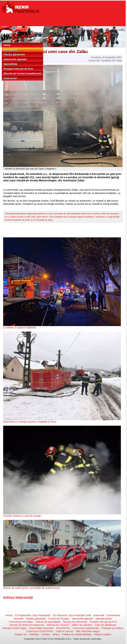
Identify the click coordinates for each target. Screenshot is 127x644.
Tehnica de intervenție (75, 622)
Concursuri (10, 78)
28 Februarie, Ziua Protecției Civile (72, 615)
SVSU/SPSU (63, 628)
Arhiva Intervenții (18, 598)
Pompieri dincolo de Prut (18, 69)
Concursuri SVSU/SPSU (40, 631)
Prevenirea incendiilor (21, 622)
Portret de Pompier (59, 619)
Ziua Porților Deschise (41, 628)
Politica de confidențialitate (77, 634)
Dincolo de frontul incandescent (22, 73)
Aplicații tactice (104, 619)
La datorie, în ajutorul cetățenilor (20, 328)
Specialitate (10, 64)
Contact (46, 634)
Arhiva (56, 634)
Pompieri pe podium (112, 628)
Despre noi (21, 634)
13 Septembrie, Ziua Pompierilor (33, 615)
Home (7, 45)
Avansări (19, 619)
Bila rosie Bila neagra (88, 631)
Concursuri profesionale (86, 628)
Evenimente (10, 50)
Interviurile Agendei (15, 59)
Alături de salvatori (82, 625)
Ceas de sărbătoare (106, 625)
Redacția (34, 634)
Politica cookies (102, 634)
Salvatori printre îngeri (15, 628)
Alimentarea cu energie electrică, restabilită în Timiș (30, 422)
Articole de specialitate (48, 622)
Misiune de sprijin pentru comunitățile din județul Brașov (32, 588)
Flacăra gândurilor (14, 54)
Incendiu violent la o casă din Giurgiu (22, 516)
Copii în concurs (65, 631)
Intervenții (99, 615)
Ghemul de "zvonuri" (58, 625)
